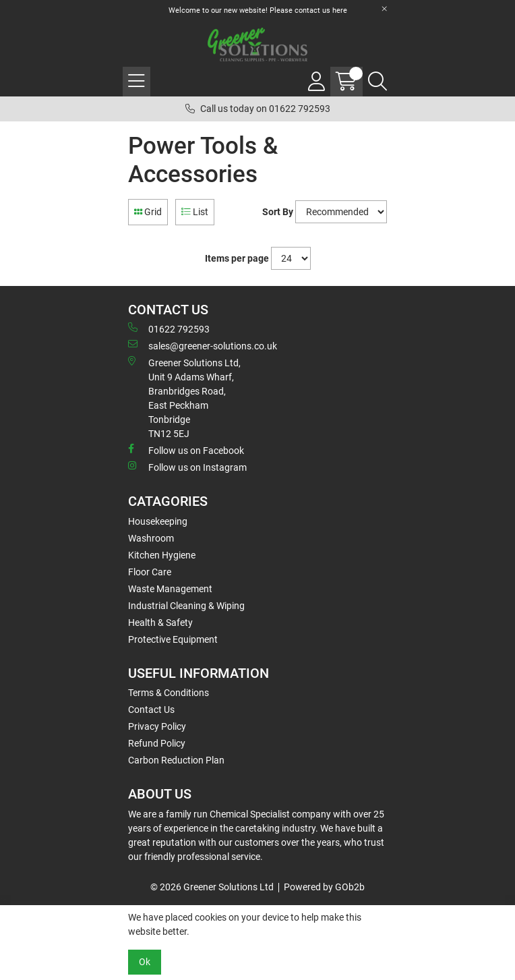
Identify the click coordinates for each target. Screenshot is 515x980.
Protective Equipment (173, 639)
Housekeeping (158, 521)
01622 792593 (169, 328)
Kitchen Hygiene (162, 555)
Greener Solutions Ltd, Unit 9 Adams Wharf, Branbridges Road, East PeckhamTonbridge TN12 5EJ (184, 398)
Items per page (237, 258)
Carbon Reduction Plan (176, 760)
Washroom (151, 538)
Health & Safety (160, 623)
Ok (145, 962)
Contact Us (151, 710)
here (340, 10)
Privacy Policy (157, 726)
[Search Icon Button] (377, 82)
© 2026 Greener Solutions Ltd (212, 887)
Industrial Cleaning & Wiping (186, 606)
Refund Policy (157, 743)
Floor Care (150, 572)
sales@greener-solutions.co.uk (203, 345)
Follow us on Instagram (187, 467)
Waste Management (170, 589)
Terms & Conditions (169, 693)
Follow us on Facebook (186, 450)
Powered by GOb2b (324, 887)
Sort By (278, 212)
